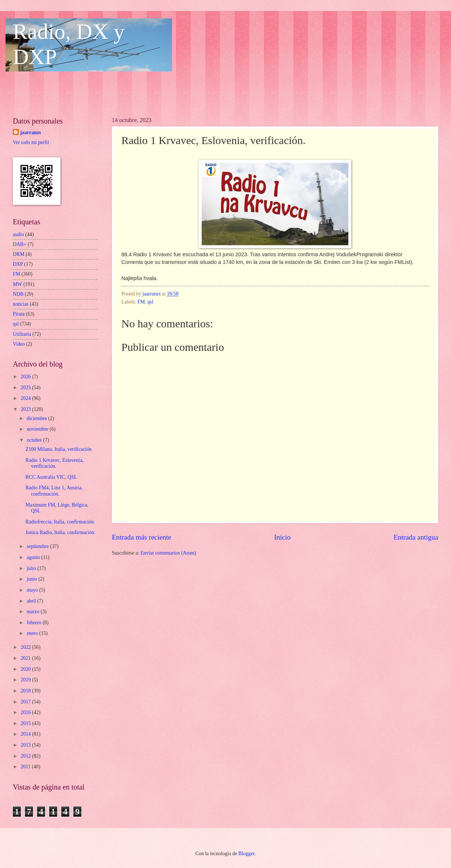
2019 (26, 680)
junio (33, 579)
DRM (19, 254)
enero (33, 633)
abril (32, 601)
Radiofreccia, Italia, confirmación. (60, 522)
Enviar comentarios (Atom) (168, 553)
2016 (26, 712)
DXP (18, 264)
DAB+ (20, 244)
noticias (21, 304)
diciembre (38, 418)
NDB (18, 294)
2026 (26, 377)
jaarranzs (31, 133)
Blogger (246, 854)
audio (19, 234)
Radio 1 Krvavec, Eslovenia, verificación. (54, 463)
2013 (26, 745)
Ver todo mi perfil (31, 142)
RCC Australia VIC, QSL (51, 477)
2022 (26, 647)
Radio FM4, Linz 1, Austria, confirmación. (54, 491)
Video (19, 344)
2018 (26, 691)
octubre (35, 440)
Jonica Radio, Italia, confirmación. (60, 532)
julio (32, 568)
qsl (150, 302)
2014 (26, 734)
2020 (26, 669)
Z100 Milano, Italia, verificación (58, 449)
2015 (26, 723)
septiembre (38, 546)
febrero (35, 623)
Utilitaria (22, 334)
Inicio (283, 537)
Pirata (19, 314)
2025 (26, 388)
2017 (26, 702)
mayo (33, 590)
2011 (26, 767)
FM (141, 302)
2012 (26, 756)
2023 (26, 409)
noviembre (38, 429)
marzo (34, 612)
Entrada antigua (416, 537)
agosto (34, 557)
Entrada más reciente (142, 537)
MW (17, 284)
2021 (26, 658)
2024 (26, 398)
